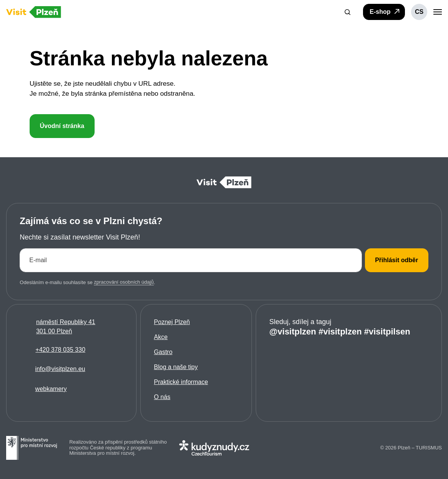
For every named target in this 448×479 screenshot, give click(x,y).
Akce (161, 337)
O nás (162, 397)
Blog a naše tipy (176, 367)
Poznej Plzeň (172, 322)
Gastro (163, 352)
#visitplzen (340, 331)
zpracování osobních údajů (124, 282)
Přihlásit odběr (396, 260)
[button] (348, 12)
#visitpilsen (387, 331)
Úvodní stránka (62, 126)
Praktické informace (181, 382)
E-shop (385, 12)
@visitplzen (293, 331)
